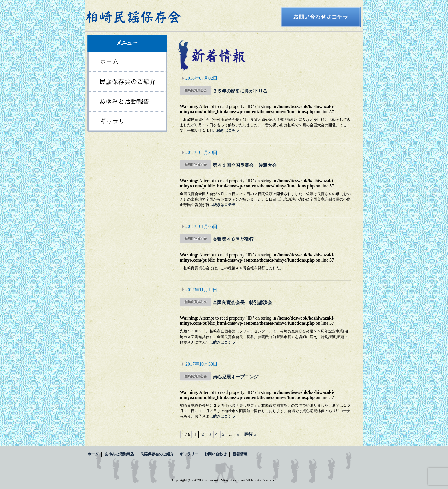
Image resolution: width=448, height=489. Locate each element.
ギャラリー (127, 122)
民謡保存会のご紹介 (127, 82)
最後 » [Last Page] (250, 434)
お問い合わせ (215, 454)
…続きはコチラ (226, 131)
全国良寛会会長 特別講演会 (242, 303)
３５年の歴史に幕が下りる (240, 91)
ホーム (127, 62)
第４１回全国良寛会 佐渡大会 (245, 165)
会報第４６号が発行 (233, 239)
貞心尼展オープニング (235, 377)
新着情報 (240, 454)
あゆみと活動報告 (127, 102)
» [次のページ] (238, 434)
